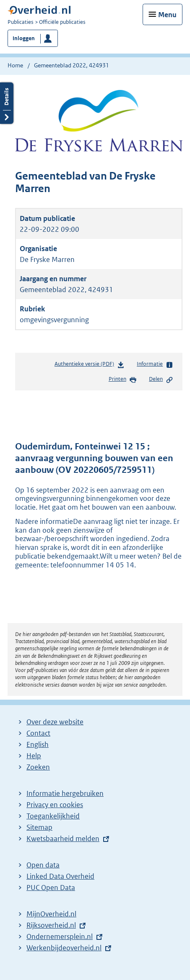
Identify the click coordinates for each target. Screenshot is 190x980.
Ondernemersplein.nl (60, 936)
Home (15, 65)
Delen (161, 380)
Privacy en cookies (55, 805)
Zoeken (38, 767)
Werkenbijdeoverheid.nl (64, 948)
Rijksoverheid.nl (51, 925)
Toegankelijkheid (53, 816)
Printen (123, 380)
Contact (38, 733)
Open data (43, 865)
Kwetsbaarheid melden (63, 839)
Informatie (155, 364)
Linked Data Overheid (60, 876)
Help (34, 756)
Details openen (7, 103)
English (38, 744)
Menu (167, 15)
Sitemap (39, 827)
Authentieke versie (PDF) (90, 366)
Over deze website (55, 722)
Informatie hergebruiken (65, 793)
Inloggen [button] (24, 38)
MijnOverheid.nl (51, 914)
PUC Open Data (51, 888)
